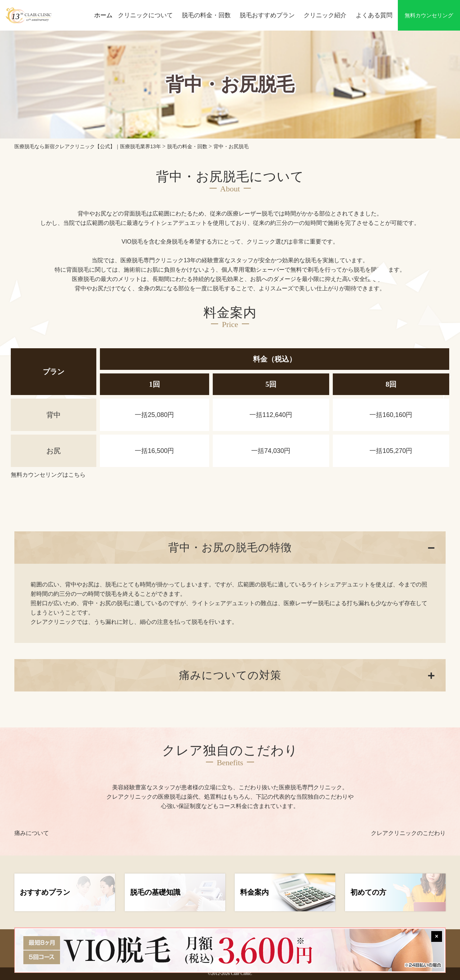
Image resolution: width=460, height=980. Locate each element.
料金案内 (254, 892)
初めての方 (368, 892)
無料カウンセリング (429, 15)
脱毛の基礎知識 (155, 892)
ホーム (103, 15)
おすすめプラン (45, 892)
